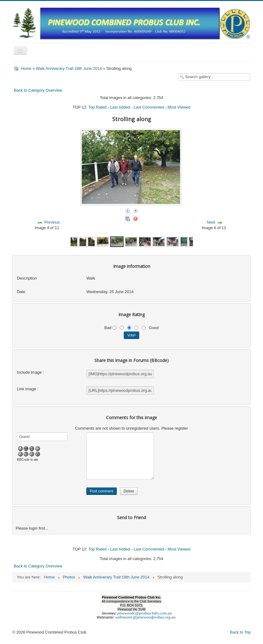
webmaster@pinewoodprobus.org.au (145, 617)
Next (211, 222)
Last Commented (149, 107)
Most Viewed (179, 107)
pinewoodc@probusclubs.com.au (145, 613)
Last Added (120, 107)
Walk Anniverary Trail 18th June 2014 (69, 68)
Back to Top (240, 632)
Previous (52, 222)
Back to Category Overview (38, 90)
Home (26, 68)
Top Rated (98, 107)
